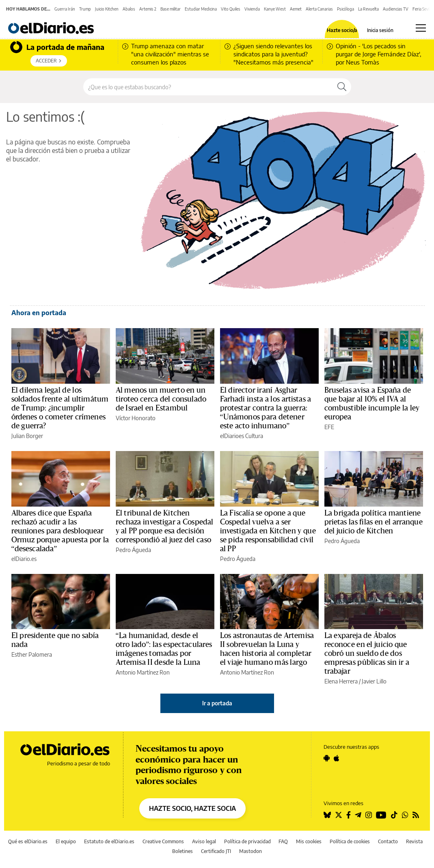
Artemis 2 (148, 9)
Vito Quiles (231, 9)
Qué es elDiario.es (28, 841)
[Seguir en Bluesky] (327, 815)
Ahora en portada (39, 313)
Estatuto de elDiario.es (109, 841)
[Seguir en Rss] (416, 815)
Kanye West (275, 9)
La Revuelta (368, 9)
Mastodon (250, 851)
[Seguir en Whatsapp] (405, 815)
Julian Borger (27, 436)
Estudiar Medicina (201, 9)
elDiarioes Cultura (242, 436)
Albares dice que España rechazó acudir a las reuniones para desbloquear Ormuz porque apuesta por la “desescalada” (60, 531)
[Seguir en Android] (327, 758)
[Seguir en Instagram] (369, 815)
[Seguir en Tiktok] (394, 815)
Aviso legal (204, 841)
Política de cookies (350, 841)
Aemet (296, 9)
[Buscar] (342, 87)
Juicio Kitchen (107, 9)
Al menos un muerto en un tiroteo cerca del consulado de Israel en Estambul (161, 399)
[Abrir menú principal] (421, 28)
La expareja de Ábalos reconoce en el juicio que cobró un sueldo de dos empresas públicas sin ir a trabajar (367, 653)
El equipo (66, 841)
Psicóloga (345, 9)
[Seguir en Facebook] (349, 815)
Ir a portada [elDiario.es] (217, 703)
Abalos (129, 9)
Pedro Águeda (133, 550)
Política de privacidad (247, 841)
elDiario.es (24, 559)
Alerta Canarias (319, 9)
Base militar (171, 9)
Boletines (182, 851)
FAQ (283, 841)
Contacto (388, 841)
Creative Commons (163, 841)
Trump (85, 9)
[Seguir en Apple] (337, 758)
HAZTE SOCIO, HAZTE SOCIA (192, 808)
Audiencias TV (396, 9)
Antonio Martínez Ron (143, 672)
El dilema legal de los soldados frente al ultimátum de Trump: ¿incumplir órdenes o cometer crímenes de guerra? (60, 408)
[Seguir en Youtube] (381, 815)
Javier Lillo (374, 681)
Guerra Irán (65, 9)
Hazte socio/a (342, 30)
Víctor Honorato (136, 418)
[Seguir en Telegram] (358, 815)
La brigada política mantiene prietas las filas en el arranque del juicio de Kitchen (374, 522)
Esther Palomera (32, 654)
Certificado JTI (216, 851)
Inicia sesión (380, 30)
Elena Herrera (341, 681)
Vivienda (252, 9)
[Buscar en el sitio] (208, 87)
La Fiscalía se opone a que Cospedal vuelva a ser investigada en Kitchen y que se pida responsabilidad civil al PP (268, 531)
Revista (414, 841)
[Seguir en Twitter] (339, 815)
